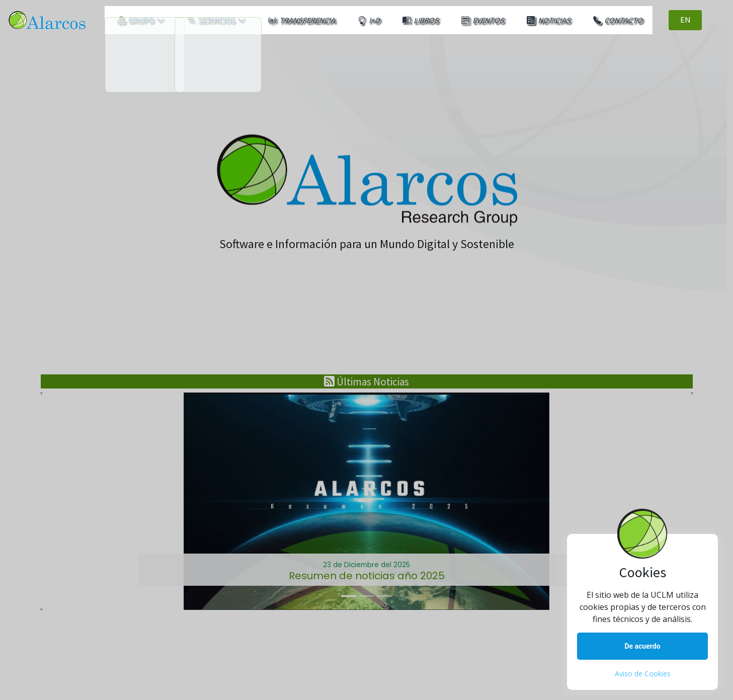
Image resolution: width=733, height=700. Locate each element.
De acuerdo (642, 646)
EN (710, 19)
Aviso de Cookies (643, 674)
